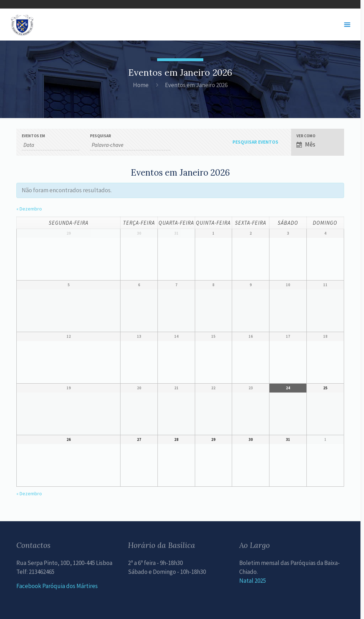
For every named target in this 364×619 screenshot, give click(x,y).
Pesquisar (100, 136)
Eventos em (33, 136)
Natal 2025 (253, 581)
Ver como (306, 136)
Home (141, 85)
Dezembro (29, 209)
